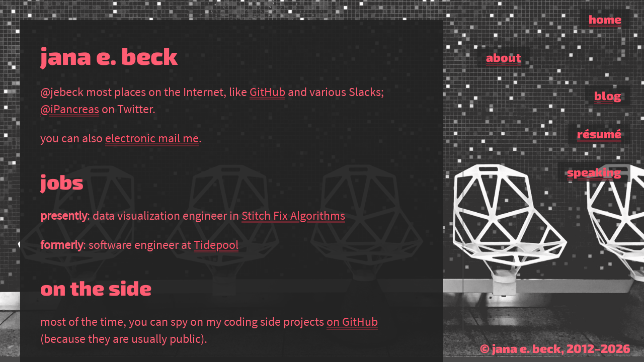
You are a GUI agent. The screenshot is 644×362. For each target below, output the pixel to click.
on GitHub (352, 322)
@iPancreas (70, 109)
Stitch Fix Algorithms (293, 215)
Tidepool (216, 245)
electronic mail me (152, 138)
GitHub (267, 92)
